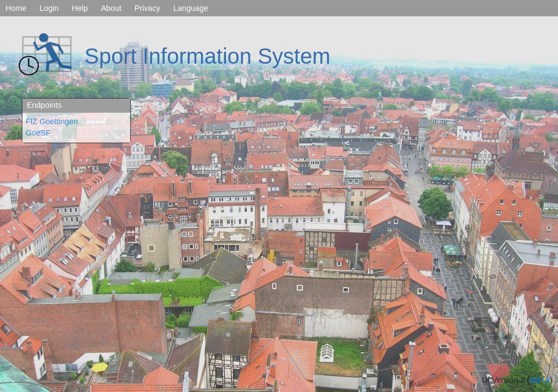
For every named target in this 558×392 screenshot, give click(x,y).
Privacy (147, 8)
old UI (540, 380)
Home (16, 8)
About (111, 8)
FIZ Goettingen (52, 121)
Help (80, 8)
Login (49, 8)
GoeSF (38, 133)
